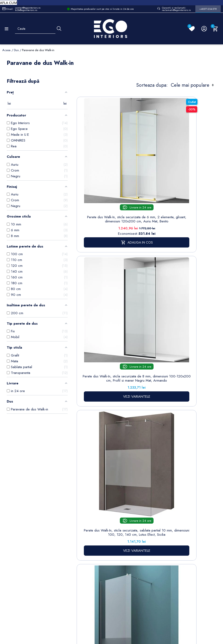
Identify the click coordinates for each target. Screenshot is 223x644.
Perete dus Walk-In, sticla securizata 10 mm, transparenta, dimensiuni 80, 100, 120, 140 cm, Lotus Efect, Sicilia (185, 310)
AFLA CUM (8, 3)
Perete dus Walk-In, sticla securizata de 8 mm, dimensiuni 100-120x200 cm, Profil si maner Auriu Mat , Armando (185, 431)
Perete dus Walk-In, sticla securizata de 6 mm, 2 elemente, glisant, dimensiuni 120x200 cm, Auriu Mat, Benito (112, 184)
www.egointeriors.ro (96, 556)
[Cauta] (59, 29)
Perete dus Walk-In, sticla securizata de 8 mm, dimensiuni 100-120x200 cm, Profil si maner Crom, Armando (112, 431)
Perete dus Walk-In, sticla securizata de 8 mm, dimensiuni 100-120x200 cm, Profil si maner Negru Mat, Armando (185, 184)
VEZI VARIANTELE (185, 209)
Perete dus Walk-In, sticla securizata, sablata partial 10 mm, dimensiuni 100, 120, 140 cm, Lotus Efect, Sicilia (112, 310)
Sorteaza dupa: (152, 85)
